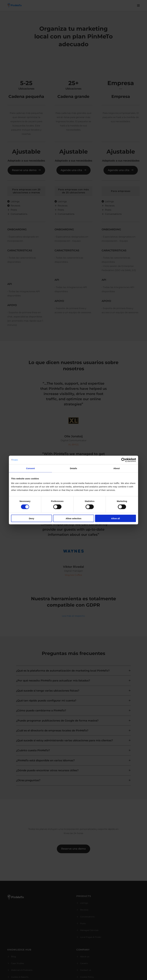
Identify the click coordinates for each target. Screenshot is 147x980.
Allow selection (73, 518)
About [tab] (117, 468)
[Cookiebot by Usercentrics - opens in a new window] (123, 460)
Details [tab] (73, 468)
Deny (32, 518)
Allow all (115, 518)
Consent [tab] (31, 468)
